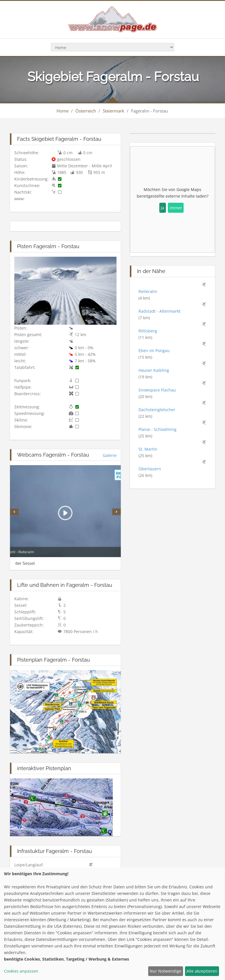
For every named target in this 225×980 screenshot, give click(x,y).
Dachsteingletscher (157, 410)
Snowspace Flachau (157, 390)
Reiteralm (148, 291)
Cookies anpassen (21, 971)
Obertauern (150, 469)
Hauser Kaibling (154, 370)
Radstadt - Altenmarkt (159, 311)
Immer (176, 208)
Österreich (86, 111)
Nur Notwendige (165, 971)
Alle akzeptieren (202, 971)
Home (63, 111)
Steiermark (113, 111)
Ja (162, 208)
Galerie (110, 455)
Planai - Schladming (157, 429)
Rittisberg (148, 331)
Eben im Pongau (154, 351)
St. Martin (148, 449)
